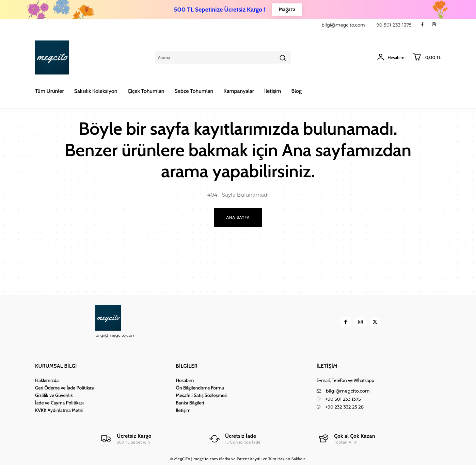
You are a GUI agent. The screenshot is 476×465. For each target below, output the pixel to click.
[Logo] (125, 439)
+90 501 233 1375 (393, 25)
